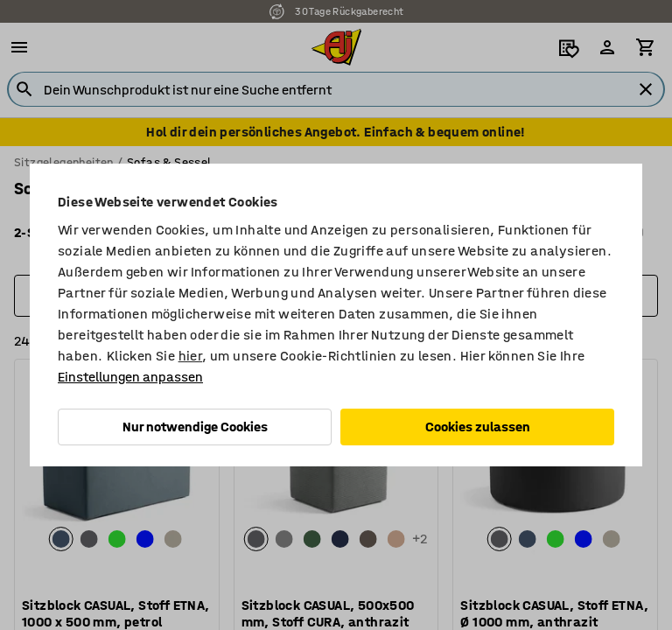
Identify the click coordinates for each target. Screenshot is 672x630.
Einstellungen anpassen (130, 377)
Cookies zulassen (478, 427)
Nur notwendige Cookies (195, 427)
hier (191, 356)
